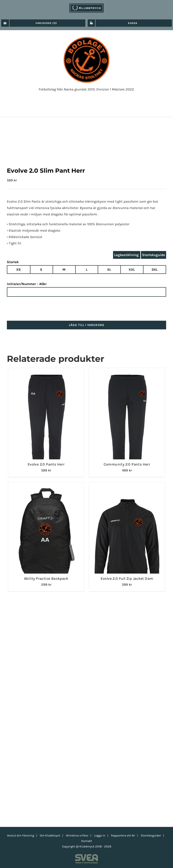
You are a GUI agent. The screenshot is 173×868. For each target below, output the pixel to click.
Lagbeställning (126, 255)
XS (19, 270)
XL (109, 270)
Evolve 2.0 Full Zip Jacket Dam (127, 578)
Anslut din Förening (21, 835)
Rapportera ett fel (123, 835)
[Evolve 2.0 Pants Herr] (46, 373)
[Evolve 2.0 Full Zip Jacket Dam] (127, 488)
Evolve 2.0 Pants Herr (46, 464)
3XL (154, 270)
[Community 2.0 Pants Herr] (127, 373)
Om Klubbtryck (50, 835)
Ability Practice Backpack (46, 578)
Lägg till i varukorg (87, 325)
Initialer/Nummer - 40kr (27, 284)
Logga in (100, 835)
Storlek (13, 262)
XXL (132, 270)
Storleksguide (154, 255)
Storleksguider (151, 835)
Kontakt (87, 841)
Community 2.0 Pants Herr (127, 464)
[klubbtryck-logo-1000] (86, 5)
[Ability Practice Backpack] (46, 488)
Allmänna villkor (77, 835)
